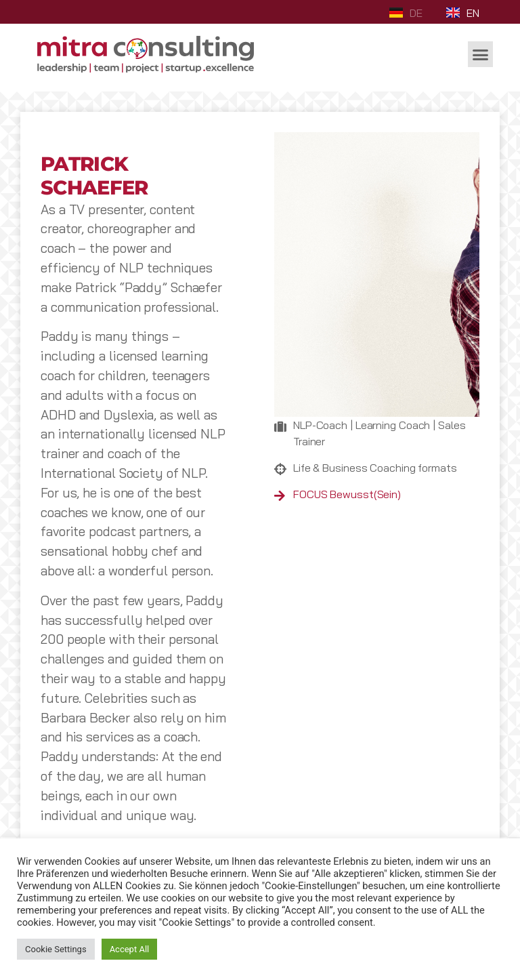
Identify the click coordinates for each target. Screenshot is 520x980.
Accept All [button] (130, 949)
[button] (481, 54)
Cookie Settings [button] (56, 949)
